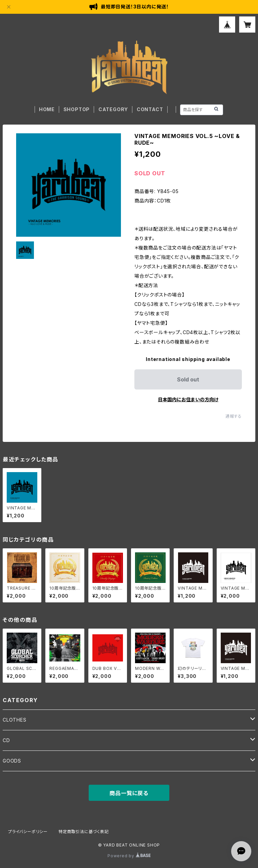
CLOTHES (15, 720)
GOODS (12, 761)
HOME (47, 109)
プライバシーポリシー (28, 832)
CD (6, 740)
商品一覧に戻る (129, 793)
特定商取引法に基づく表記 (84, 832)
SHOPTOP (77, 109)
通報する (234, 416)
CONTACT (150, 109)
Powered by (129, 856)
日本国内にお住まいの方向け (188, 399)
